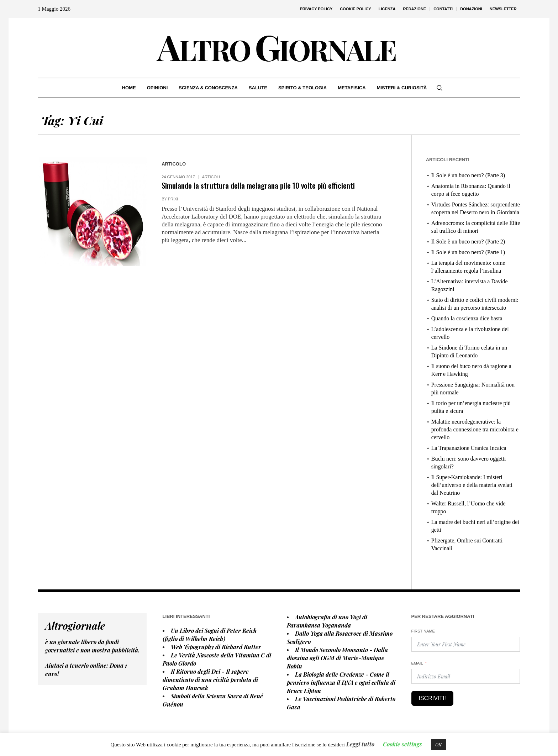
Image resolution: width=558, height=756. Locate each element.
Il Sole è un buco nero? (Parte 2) (468, 241)
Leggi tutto (360, 744)
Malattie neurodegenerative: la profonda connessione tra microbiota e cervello (475, 429)
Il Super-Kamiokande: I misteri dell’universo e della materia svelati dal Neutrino (472, 485)
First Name (423, 631)
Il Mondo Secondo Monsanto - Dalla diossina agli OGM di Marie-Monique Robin (337, 658)
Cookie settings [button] (402, 744)
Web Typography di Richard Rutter (216, 647)
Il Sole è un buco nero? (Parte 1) (468, 252)
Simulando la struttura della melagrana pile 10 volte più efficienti (258, 185)
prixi (173, 199)
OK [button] (438, 744)
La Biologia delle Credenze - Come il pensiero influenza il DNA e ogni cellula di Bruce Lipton (341, 682)
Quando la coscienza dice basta (467, 318)
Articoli (211, 177)
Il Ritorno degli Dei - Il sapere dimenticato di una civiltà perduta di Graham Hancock (210, 680)
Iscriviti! (432, 698)
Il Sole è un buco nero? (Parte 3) (468, 175)
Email (417, 663)
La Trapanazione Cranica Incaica (469, 448)
